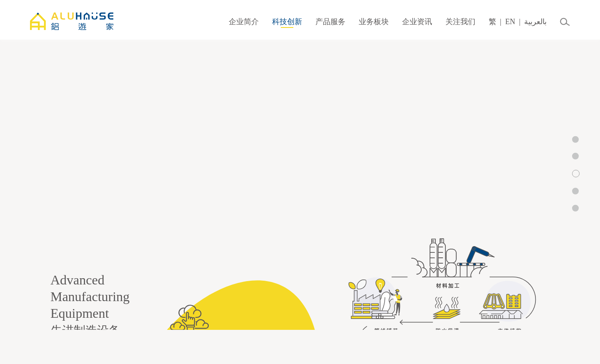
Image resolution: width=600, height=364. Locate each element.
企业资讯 (417, 22)
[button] (575, 139)
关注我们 (460, 22)
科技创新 (287, 22)
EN (510, 22)
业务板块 (374, 22)
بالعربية (535, 22)
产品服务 (330, 22)
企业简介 (244, 22)
